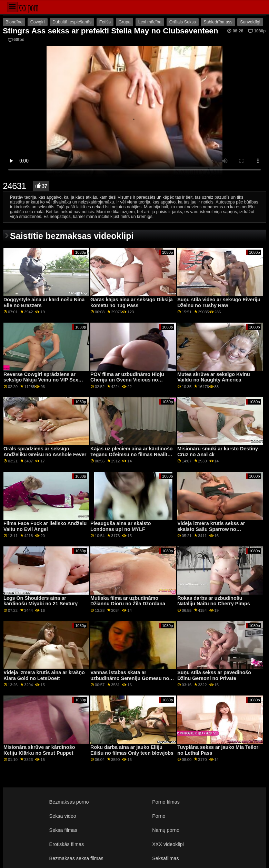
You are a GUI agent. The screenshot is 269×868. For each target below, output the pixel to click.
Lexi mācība (150, 22)
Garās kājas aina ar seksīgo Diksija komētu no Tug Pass (132, 302)
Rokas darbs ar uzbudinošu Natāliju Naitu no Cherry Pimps (214, 601)
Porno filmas (166, 802)
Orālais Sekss (183, 22)
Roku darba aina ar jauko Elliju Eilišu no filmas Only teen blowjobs (132, 750)
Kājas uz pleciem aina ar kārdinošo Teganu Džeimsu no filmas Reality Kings (132, 454)
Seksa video (63, 816)
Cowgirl (38, 22)
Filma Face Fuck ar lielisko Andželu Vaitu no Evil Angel (45, 526)
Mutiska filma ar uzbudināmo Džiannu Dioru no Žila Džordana (128, 601)
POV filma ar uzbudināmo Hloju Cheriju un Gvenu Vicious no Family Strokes (127, 380)
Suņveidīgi (250, 22)
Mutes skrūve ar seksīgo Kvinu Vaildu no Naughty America (214, 377)
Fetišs (105, 22)
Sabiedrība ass (218, 22)
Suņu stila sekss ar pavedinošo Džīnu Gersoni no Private (214, 675)
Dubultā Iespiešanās (72, 22)
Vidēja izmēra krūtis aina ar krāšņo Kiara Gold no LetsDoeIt (44, 675)
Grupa (125, 22)
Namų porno (166, 830)
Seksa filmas (63, 830)
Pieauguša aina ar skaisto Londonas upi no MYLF (121, 526)
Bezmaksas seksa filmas (76, 858)
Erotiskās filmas (67, 844)
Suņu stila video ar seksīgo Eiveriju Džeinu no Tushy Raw (219, 302)
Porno (159, 816)
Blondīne (14, 22)
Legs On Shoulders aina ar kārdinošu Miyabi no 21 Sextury (41, 601)
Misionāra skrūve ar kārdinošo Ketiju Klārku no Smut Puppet (39, 750)
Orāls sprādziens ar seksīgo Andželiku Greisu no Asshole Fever (45, 452)
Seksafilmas (165, 858)
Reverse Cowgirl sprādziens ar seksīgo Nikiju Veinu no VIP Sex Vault (41, 380)
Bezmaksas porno (69, 802)
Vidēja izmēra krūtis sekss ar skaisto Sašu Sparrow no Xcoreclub (211, 529)
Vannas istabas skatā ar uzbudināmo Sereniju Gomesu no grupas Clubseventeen (130, 678)
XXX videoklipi (168, 844)
